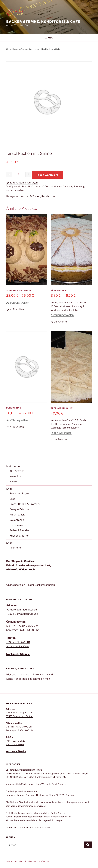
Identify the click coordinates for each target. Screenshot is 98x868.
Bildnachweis (37, 828)
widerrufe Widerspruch (20, 569)
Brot (12, 499)
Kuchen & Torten (20, 49)
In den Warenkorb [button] (61, 433)
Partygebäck (17, 515)
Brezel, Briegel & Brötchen (25, 504)
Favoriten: (17, 471)
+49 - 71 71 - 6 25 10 (18, 642)
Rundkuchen (34, 49)
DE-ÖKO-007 (59, 777)
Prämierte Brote (19, 494)
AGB (47, 828)
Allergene (15, 548)
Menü (49, 38)
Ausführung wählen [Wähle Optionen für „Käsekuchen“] (62, 315)
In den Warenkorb (47, 175)
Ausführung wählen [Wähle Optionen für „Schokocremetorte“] (18, 303)
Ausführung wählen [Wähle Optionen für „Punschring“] (18, 420)
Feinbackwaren (18, 525)
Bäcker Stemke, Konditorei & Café (43, 22)
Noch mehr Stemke (18, 654)
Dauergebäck (17, 520)
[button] (22, 183)
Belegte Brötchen (20, 509)
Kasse (13, 481)
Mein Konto (13, 466)
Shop (8, 49)
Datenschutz (12, 828)
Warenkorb (16, 476)
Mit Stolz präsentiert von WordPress (35, 861)
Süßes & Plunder (19, 530)
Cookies (29, 561)
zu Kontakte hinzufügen (18, 646)
